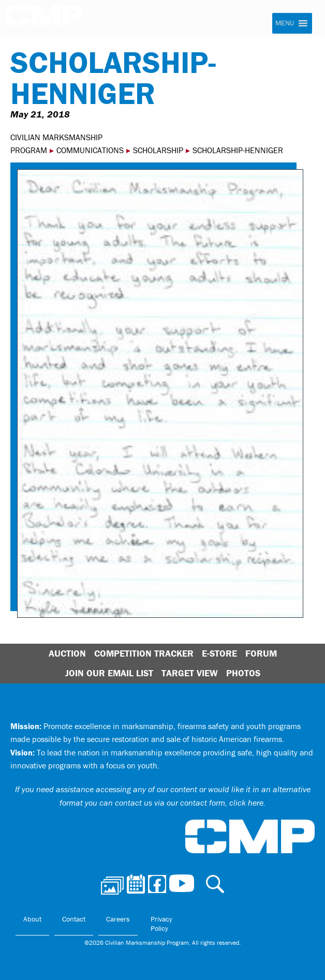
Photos (243, 673)
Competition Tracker (144, 653)
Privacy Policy (161, 924)
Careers (118, 919)
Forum (261, 653)
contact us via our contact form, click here (189, 803)
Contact (74, 919)
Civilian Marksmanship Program (44, 19)
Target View (190, 673)
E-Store (219, 653)
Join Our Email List (109, 673)
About (32, 919)
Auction (67, 653)
